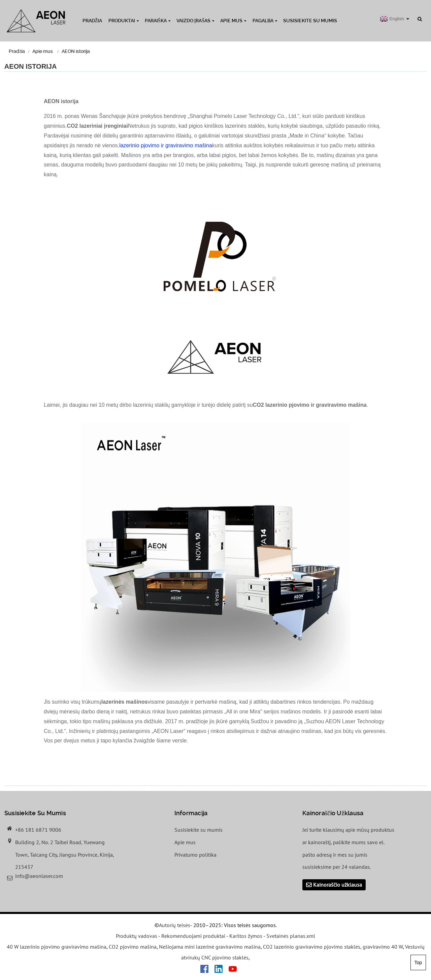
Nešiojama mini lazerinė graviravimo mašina (210, 947)
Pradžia (92, 21)
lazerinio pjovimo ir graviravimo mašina (166, 145)
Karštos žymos (246, 936)
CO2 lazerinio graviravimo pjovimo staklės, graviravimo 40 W (333, 947)
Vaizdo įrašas (195, 21)
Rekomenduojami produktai (193, 936)
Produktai (124, 21)
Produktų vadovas (137, 936)
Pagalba (265, 21)
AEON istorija (76, 51)
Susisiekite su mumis (310, 21)
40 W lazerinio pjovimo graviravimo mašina (57, 947)
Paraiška (158, 21)
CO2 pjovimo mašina (133, 947)
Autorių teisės (175, 925)
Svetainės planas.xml (291, 936)
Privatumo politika (195, 855)
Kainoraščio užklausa (338, 885)
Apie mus (233, 21)
